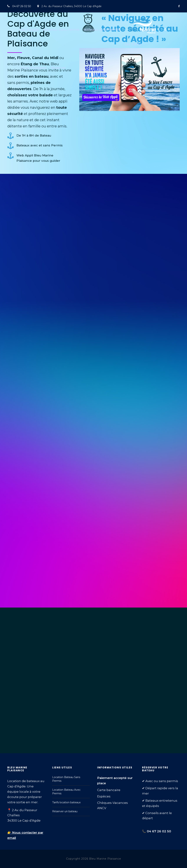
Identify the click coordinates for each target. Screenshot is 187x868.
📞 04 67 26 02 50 (157, 831)
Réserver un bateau (65, 811)
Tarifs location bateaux (66, 802)
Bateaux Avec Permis (102, 30)
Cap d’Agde (29, 30)
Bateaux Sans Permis (61, 30)
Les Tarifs (133, 44)
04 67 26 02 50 (22, 6)
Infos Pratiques (34, 68)
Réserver (59, 68)
